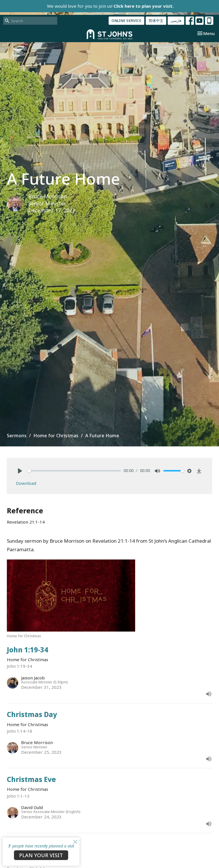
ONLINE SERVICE (126, 21)
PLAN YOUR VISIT (41, 855)
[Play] (20, 471)
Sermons (17, 436)
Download (26, 483)
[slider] (74, 471)
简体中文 (156, 21)
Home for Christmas (56, 436)
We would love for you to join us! (110, 6)
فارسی (176, 21)
